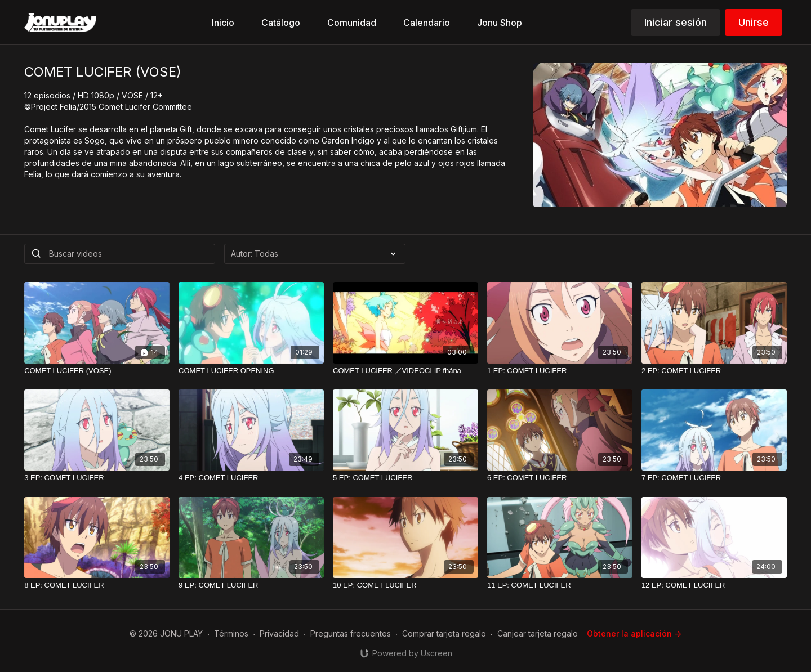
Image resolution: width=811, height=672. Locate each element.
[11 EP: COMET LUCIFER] (560, 585)
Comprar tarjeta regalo (444, 633)
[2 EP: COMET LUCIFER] (714, 371)
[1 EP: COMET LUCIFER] (560, 371)
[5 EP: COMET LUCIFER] (405, 478)
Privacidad (279, 633)
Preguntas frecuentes (351, 633)
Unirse (754, 22)
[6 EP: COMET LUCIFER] (560, 478)
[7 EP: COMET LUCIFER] (714, 478)
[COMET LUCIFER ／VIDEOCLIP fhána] (405, 371)
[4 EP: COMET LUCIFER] (251, 478)
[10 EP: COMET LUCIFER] (405, 585)
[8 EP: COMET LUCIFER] (97, 585)
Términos (231, 633)
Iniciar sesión (676, 22)
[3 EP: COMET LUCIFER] (97, 478)
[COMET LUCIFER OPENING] (251, 371)
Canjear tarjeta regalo (538, 633)
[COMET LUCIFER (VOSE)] (97, 371)
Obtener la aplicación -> (634, 633)
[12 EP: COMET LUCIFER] (714, 585)
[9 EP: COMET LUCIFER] (251, 585)
